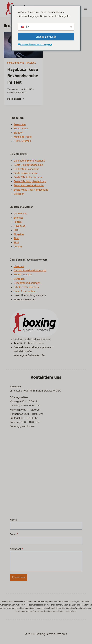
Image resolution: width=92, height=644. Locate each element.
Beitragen (19, 279)
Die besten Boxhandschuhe (29, 161)
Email (14, 534)
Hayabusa (31, 63)
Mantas (15, 89)
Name (13, 520)
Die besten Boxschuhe (27, 169)
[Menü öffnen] (86, 9)
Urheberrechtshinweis (26, 287)
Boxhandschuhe (16, 63)
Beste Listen (21, 129)
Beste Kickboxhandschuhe (29, 185)
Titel (16, 242)
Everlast (18, 218)
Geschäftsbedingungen (27, 283)
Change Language (46, 37)
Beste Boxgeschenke (26, 173)
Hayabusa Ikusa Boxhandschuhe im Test (23, 76)
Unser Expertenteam (26, 291)
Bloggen (18, 133)
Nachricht (16, 549)
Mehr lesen (16, 99)
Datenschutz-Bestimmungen (30, 270)
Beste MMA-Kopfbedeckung (30, 181)
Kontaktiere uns (23, 275)
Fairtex (18, 222)
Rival (17, 238)
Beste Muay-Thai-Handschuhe (31, 190)
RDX (16, 230)
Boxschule (20, 124)
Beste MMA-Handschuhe (28, 177)
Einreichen (19, 577)
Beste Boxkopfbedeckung (28, 165)
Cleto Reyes (21, 214)
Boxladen (19, 194)
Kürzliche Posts (23, 137)
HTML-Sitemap (22, 141)
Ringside (19, 234)
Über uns (19, 266)
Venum (18, 247)
